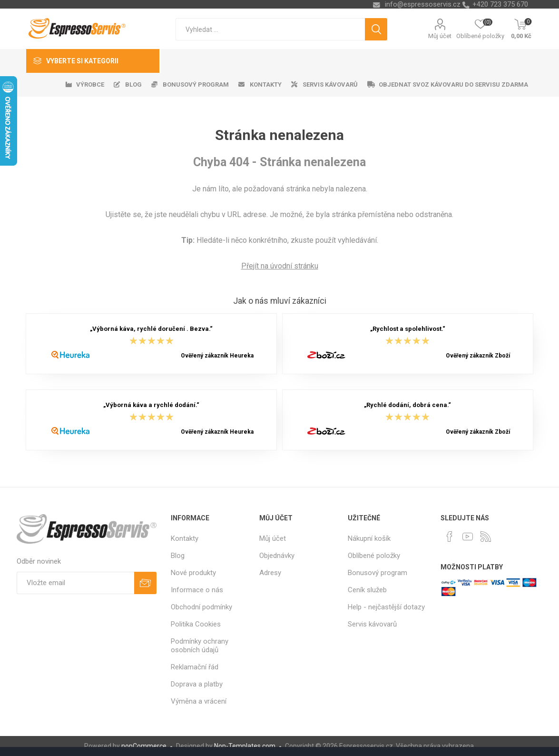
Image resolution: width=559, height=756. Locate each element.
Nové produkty (193, 573)
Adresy (270, 573)
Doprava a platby (197, 684)
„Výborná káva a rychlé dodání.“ (151, 405)
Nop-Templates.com (245, 746)
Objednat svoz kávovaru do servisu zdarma (453, 85)
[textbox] (270, 29)
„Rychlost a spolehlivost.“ (408, 329)
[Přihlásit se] (75, 583)
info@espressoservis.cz (423, 4)
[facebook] (450, 537)
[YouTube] (468, 537)
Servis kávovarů (372, 624)
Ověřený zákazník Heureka (217, 356)
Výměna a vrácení (199, 701)
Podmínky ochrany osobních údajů (200, 646)
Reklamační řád (195, 667)
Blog (178, 556)
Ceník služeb (367, 590)
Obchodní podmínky (201, 607)
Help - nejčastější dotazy (386, 607)
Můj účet (440, 36)
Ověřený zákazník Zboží (478, 356)
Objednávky (277, 556)
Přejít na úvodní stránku (280, 266)
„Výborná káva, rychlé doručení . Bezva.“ (151, 329)
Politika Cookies (196, 624)
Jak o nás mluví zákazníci (280, 301)
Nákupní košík (369, 538)
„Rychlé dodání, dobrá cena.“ (407, 405)
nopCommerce (144, 746)
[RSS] (486, 537)
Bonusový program (378, 573)
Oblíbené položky (374, 556)
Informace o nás (197, 590)
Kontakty (185, 538)
